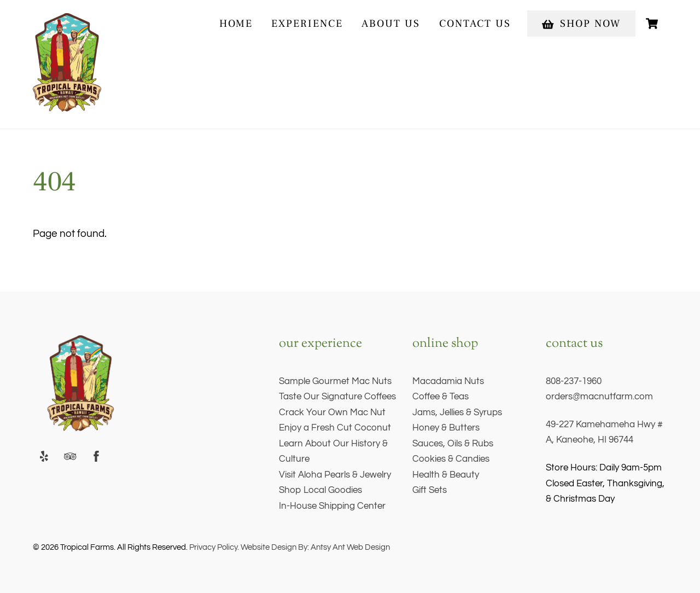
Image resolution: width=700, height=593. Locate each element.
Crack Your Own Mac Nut (332, 412)
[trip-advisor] (70, 456)
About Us (391, 24)
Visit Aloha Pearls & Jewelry (335, 475)
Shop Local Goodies (320, 490)
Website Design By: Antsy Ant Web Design (314, 547)
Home (236, 24)
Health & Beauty (446, 475)
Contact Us (475, 24)
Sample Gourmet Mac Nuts (335, 381)
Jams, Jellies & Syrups (457, 412)
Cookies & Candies (451, 459)
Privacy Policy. (214, 547)
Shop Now (581, 24)
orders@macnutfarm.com (599, 397)
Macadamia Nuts (448, 381)
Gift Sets (430, 490)
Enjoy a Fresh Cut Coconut (335, 428)
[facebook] (96, 456)
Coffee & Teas (441, 397)
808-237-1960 (574, 381)
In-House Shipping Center (332, 506)
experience (307, 24)
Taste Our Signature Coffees (337, 397)
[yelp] (44, 456)
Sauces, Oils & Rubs (453, 444)
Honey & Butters (446, 428)
